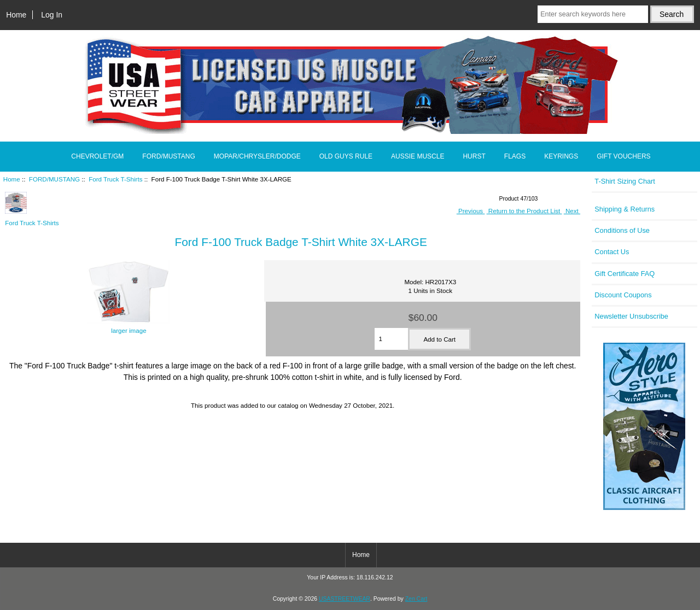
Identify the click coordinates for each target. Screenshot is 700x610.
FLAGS (515, 156)
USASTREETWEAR (345, 599)
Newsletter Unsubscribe (631, 316)
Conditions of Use (622, 230)
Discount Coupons (623, 295)
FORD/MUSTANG (54, 179)
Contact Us (612, 252)
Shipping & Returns (625, 209)
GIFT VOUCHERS (623, 156)
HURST (474, 156)
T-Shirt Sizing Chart (625, 181)
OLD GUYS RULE (346, 156)
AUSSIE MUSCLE (418, 156)
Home (16, 15)
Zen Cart (416, 599)
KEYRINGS (561, 156)
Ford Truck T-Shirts (115, 179)
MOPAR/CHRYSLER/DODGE (257, 156)
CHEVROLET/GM (97, 156)
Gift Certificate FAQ (625, 274)
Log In (52, 15)
